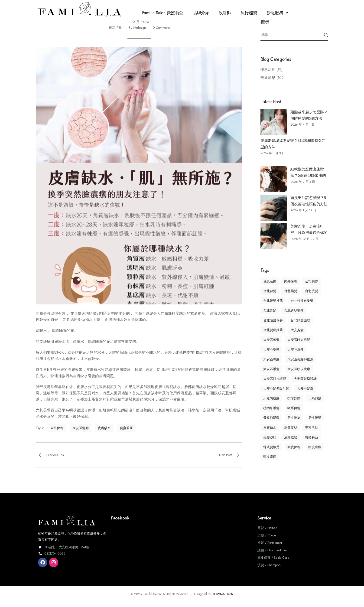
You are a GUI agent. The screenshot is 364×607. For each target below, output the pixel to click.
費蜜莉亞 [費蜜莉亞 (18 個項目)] (312, 437)
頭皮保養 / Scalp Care (273, 558)
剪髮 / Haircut (267, 528)
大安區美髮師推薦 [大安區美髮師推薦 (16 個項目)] (300, 359)
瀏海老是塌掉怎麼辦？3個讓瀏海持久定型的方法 (293, 144)
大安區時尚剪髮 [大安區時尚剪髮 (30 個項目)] (299, 340)
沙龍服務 (278, 13)
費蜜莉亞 (126, 428)
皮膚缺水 (104, 428)
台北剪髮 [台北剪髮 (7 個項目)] (270, 291)
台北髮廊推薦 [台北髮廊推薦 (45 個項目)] (273, 330)
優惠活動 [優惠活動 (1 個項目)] (270, 281)
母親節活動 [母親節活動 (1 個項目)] (271, 418)
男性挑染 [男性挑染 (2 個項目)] (294, 418)
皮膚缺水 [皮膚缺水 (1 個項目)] (270, 428)
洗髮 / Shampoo (269, 565)
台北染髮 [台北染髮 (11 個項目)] (291, 291)
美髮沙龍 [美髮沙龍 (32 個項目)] (270, 437)
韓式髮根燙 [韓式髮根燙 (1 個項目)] (271, 447)
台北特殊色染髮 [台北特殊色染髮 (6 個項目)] (302, 301)
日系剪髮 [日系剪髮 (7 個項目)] (315, 398)
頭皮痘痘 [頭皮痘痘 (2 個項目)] (315, 447)
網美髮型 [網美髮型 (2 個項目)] (291, 428)
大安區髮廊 (81, 428)
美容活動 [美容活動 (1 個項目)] (312, 428)
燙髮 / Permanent (270, 543)
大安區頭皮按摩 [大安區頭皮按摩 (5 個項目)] (299, 369)
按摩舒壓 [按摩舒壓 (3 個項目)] (294, 398)
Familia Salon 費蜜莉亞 (163, 13)
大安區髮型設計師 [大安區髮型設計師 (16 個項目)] (276, 388)
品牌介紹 (201, 13)
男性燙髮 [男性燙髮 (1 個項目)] (315, 418)
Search (326, 35)
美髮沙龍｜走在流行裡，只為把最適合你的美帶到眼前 (309, 230)
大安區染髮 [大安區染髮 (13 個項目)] (271, 349)
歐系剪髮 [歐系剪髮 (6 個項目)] (294, 408)
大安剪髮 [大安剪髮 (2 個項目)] (297, 330)
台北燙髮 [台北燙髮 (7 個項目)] (312, 291)
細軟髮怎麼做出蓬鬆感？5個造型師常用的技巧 (308, 173)
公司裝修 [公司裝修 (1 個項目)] (312, 281)
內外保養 (57, 428)
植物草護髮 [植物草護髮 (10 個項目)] (271, 408)
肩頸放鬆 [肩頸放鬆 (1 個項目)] (291, 437)
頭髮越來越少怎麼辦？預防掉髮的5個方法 (309, 115)
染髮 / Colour (267, 535)
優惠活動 (268, 70)
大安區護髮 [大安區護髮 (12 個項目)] (271, 369)
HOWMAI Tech (222, 594)
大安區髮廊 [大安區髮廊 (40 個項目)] (305, 388)
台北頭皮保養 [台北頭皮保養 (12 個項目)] (273, 320)
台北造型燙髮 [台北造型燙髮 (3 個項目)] (294, 310)
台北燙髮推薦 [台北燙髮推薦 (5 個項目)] (273, 301)
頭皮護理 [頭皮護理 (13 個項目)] (270, 457)
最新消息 (115, 28)
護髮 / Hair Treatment (272, 550)
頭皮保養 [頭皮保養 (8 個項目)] (294, 447)
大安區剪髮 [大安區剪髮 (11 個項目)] (271, 340)
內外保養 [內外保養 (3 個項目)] (291, 281)
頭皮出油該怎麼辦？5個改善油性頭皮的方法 (309, 201)
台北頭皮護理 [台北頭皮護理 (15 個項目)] (300, 320)
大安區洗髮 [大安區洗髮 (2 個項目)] (296, 349)
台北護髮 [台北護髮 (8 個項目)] (270, 310)
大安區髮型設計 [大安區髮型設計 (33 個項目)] (305, 379)
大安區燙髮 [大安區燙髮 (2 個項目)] (271, 359)
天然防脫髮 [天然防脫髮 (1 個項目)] (271, 398)
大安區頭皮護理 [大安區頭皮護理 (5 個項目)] (275, 379)
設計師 (225, 13)
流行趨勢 (249, 13)
